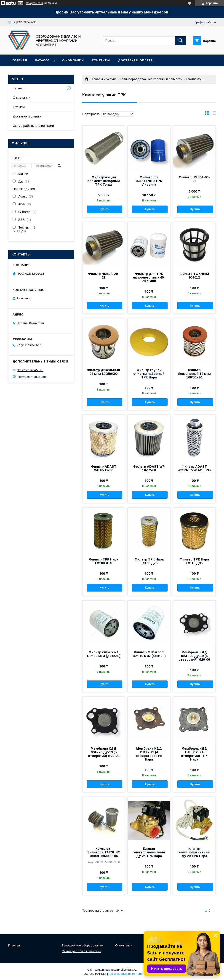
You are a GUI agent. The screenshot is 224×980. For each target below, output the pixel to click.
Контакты (101, 60)
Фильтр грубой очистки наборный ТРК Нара (149, 374)
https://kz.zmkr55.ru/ (30, 370)
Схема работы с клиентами (33, 126)
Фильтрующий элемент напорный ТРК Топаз (104, 181)
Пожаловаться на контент (125, 974)
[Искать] (181, 41)
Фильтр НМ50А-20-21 (104, 276)
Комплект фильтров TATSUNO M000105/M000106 (104, 852)
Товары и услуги (104, 79)
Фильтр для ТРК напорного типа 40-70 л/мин (149, 277)
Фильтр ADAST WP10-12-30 (104, 468)
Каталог (42, 60)
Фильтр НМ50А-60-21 (194, 179)
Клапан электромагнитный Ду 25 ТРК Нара (149, 852)
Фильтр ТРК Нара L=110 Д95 (194, 561)
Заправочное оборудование (82, 945)
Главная (20, 60)
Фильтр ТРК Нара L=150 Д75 (149, 561)
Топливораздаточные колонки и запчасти (151, 79)
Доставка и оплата (135, 60)
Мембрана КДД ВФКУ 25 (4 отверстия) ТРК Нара (194, 754)
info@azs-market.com (32, 377)
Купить (104, 209)
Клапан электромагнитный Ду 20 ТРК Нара (194, 852)
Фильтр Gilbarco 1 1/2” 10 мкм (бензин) (149, 654)
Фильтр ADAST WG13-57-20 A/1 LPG (194, 468)
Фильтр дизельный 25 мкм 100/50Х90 (104, 372)
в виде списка (214, 114)
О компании (73, 60)
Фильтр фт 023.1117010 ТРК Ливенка (149, 181)
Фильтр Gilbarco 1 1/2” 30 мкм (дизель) (104, 654)
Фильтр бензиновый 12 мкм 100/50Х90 (194, 374)
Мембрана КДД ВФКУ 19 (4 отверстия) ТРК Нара (149, 754)
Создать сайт (35, 3)
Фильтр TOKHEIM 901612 (194, 276)
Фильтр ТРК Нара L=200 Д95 (104, 561)
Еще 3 (21, 231)
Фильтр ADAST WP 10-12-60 (149, 468)
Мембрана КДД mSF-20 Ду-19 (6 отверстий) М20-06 (194, 656)
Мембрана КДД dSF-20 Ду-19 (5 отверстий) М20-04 (104, 752)
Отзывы (19, 107)
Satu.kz (132, 970)
